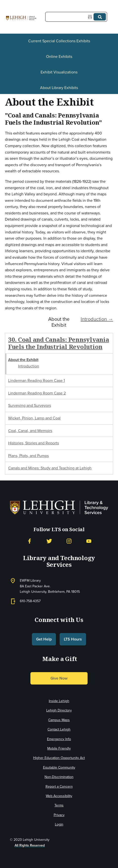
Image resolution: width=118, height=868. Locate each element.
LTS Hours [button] (73, 639)
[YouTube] (89, 541)
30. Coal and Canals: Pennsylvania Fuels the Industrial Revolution (59, 343)
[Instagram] (69, 541)
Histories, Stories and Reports (34, 443)
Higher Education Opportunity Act (59, 758)
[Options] (91, 17)
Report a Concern (59, 787)
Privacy (59, 815)
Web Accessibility (59, 796)
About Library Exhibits (59, 88)
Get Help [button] (44, 639)
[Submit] (100, 17)
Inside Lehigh (59, 701)
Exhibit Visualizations (59, 72)
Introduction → (97, 319)
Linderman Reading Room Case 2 (37, 393)
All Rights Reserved (30, 845)
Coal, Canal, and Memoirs (30, 431)
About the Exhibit (23, 360)
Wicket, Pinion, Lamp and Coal (34, 418)
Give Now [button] (59, 678)
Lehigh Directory (59, 710)
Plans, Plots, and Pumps (28, 456)
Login (59, 824)
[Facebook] (29, 541)
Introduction (29, 366)
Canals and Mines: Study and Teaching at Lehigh (50, 468)
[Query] (76, 17)
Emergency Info (59, 739)
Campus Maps (59, 720)
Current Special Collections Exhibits (59, 41)
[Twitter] (49, 541)
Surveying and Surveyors (30, 405)
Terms (59, 805)
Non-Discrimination (59, 777)
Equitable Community (59, 767)
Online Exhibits (59, 57)
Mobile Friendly (59, 748)
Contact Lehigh (59, 729)
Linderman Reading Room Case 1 (36, 380)
